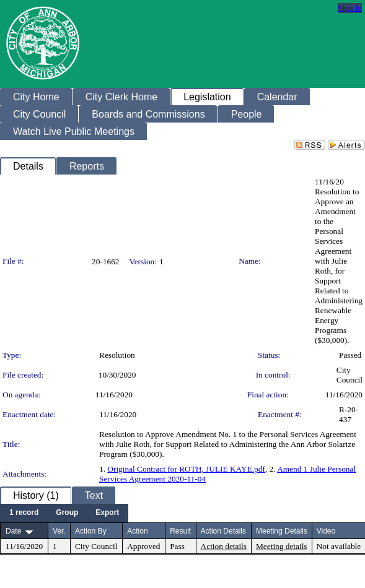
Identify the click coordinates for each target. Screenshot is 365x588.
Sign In (350, 8)
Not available (339, 546)
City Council (350, 375)
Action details (224, 546)
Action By (91, 531)
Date (13, 531)
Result (180, 531)
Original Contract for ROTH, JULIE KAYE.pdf (186, 469)
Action (137, 531)
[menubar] (64, 513)
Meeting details (282, 546)
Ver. (59, 531)
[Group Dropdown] (67, 513)
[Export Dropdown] (107, 513)
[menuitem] (24, 513)
